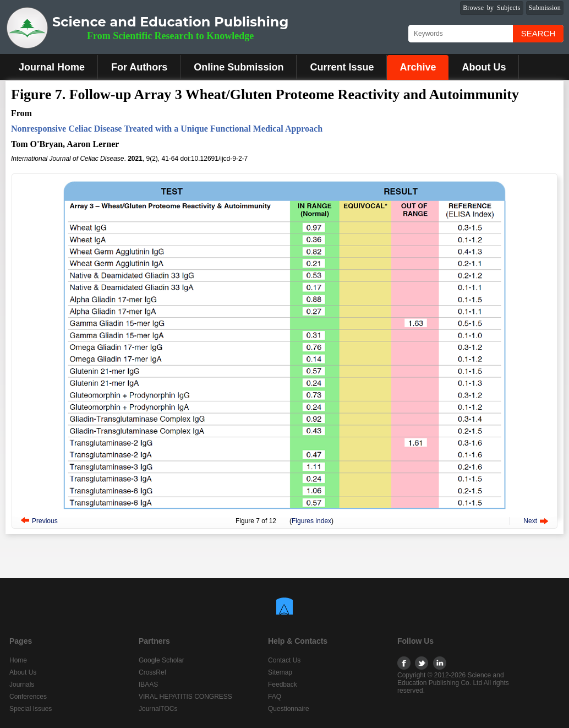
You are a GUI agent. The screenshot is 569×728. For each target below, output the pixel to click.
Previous (45, 521)
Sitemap (280, 672)
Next (530, 521)
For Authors (139, 67)
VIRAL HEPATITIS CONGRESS (185, 697)
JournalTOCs (158, 709)
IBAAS (148, 684)
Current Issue (342, 67)
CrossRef (152, 672)
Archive (418, 67)
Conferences (28, 697)
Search (538, 33)
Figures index (311, 521)
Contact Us (284, 660)
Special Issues (31, 709)
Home (18, 660)
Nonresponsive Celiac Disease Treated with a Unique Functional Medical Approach (167, 129)
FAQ (275, 697)
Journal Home (52, 67)
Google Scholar (162, 660)
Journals (22, 684)
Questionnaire (289, 709)
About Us (484, 67)
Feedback (283, 684)
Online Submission (239, 67)
